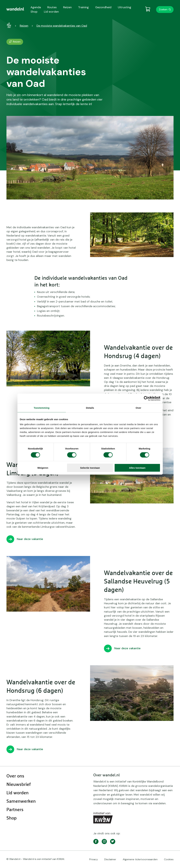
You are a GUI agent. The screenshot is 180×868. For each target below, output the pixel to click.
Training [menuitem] (83, 7)
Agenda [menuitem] (36, 7)
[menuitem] (15, 9)
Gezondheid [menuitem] (103, 7)
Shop (12, 818)
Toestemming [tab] (42, 408)
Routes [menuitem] (52, 7)
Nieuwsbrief (19, 785)
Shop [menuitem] (34, 12)
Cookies (169, 859)
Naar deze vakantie (30, 539)
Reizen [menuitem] (67, 7)
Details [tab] (90, 408)
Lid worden (18, 793)
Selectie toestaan (90, 468)
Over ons (15, 776)
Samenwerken (21, 801)
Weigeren (43, 468)
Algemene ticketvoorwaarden (140, 859)
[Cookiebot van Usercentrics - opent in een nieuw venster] (146, 398)
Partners (15, 810)
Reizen (24, 26)
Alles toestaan (137, 468)
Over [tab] (138, 408)
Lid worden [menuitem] (51, 12)
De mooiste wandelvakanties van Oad (62, 26)
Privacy (94, 859)
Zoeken (163, 9)
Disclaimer (110, 859)
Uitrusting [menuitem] (125, 7)
